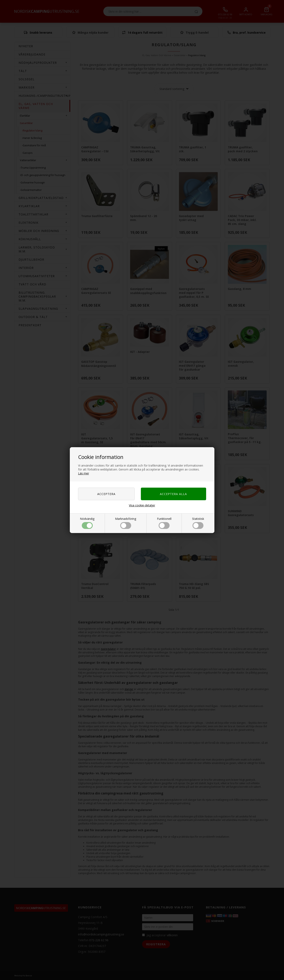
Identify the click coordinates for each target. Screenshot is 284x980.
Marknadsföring (126, 523)
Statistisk (198, 523)
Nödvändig (87, 523)
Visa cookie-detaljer (142, 505)
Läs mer (84, 473)
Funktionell (164, 523)
